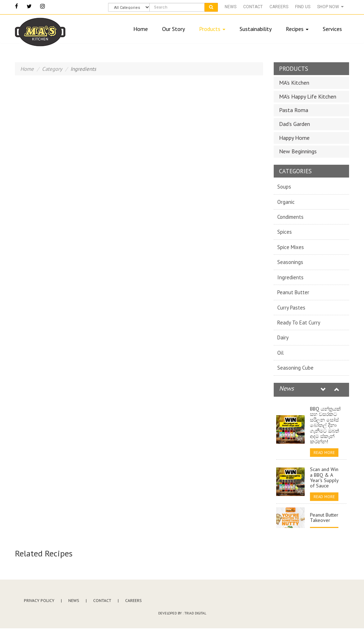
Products (212, 29)
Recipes (297, 29)
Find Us (303, 7)
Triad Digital (195, 613)
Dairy (283, 337)
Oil (280, 353)
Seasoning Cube (295, 368)
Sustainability (256, 29)
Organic (286, 202)
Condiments (290, 217)
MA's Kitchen (294, 83)
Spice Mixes (291, 247)
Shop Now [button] (330, 7)
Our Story (173, 29)
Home (141, 29)
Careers (279, 7)
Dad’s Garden (295, 124)
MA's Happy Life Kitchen (308, 96)
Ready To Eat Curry (299, 323)
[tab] (312, 83)
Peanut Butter (293, 292)
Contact (253, 7)
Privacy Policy (39, 600)
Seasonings (290, 262)
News (231, 7)
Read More (324, 453)
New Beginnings (298, 151)
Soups (284, 187)
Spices (285, 232)
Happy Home (294, 138)
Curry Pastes (291, 308)
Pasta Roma (294, 110)
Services (332, 29)
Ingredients (290, 277)
